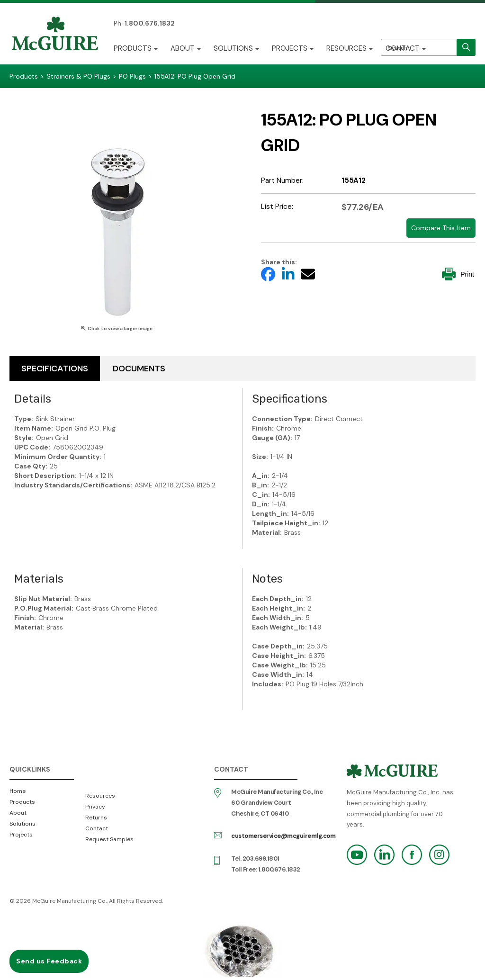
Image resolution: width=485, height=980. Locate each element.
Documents (139, 369)
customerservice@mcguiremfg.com (283, 836)
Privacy (95, 807)
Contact (403, 48)
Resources (346, 48)
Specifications (55, 369)
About (183, 48)
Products (133, 48)
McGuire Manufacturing (55, 35)
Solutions (233, 48)
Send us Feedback (49, 961)
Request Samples (109, 839)
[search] (466, 47)
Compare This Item (441, 228)
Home (18, 791)
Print (458, 274)
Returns (96, 818)
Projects (290, 48)
